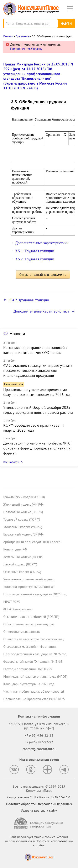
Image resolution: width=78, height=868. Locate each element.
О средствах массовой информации (30, 646)
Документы (23, 36)
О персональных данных (22, 632)
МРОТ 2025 (12, 602)
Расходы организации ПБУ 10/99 (28, 669)
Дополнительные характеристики (42, 243)
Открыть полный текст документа (43, 275)
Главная (8, 36)
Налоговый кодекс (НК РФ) (23, 512)
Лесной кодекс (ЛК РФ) (20, 564)
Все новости (11, 462)
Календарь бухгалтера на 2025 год (29, 684)
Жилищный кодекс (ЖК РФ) (23, 504)
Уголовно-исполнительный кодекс (29, 579)
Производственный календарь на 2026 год (35, 654)
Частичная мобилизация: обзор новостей (34, 691)
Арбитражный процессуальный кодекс (32, 542)
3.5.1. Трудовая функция (34, 251)
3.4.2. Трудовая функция (29, 300)
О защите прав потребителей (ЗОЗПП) (31, 617)
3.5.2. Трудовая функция (34, 259)
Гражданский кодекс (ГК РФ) (24, 497)
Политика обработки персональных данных (39, 804)
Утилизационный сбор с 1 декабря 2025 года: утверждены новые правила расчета (38, 410)
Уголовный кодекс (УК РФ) (23, 527)
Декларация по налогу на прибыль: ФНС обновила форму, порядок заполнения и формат (37, 448)
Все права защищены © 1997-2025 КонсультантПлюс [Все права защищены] (39, 788)
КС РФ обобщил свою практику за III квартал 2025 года (33, 428)
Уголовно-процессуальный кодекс (28, 587)
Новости (17, 334)
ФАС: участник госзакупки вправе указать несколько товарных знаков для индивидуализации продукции (38, 370)
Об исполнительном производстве (29, 624)
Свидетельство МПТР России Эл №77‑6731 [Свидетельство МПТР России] (39, 797)
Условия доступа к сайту (39, 810)
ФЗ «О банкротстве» (18, 609)
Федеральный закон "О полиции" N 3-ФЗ (33, 661)
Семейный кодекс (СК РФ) (22, 572)
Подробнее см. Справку (26, 49)
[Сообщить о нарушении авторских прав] (39, 823)
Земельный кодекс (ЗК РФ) (23, 557)
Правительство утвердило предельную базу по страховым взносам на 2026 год (37, 392)
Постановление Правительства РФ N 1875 (34, 699)
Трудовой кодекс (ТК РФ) (22, 519)
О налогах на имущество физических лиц (33, 639)
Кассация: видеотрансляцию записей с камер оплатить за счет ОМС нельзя (35, 350)
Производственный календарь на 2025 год (35, 594)
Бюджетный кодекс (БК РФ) (23, 534)
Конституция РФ (15, 549)
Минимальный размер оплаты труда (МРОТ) (35, 676)
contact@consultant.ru (39, 749)
